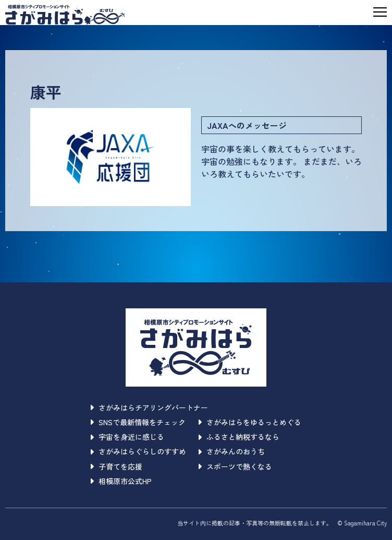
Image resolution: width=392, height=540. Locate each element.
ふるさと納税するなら (239, 437)
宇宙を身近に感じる (127, 437)
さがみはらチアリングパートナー (149, 407)
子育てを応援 (117, 466)
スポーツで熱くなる (235, 466)
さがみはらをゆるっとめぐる (250, 422)
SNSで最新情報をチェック (138, 422)
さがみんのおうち (232, 451)
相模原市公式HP (121, 481)
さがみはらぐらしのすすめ (138, 451)
